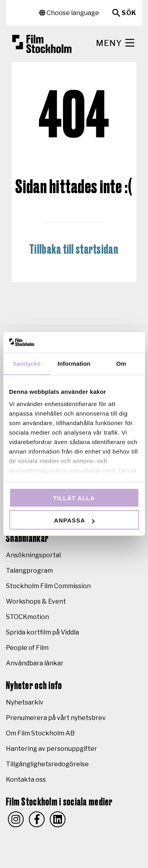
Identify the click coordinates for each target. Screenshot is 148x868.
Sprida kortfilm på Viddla (42, 632)
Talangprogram (29, 571)
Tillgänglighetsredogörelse (47, 764)
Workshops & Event (36, 601)
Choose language (69, 13)
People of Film (27, 648)
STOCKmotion (27, 617)
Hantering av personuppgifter (52, 749)
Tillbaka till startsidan (74, 250)
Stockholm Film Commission (48, 586)
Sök (129, 13)
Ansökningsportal (33, 555)
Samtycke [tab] (27, 364)
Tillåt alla (74, 498)
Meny (116, 43)
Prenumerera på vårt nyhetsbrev (56, 718)
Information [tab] (74, 364)
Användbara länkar (35, 663)
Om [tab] (121, 364)
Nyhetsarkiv (25, 702)
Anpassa (74, 520)
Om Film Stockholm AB (40, 733)
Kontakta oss (26, 780)
